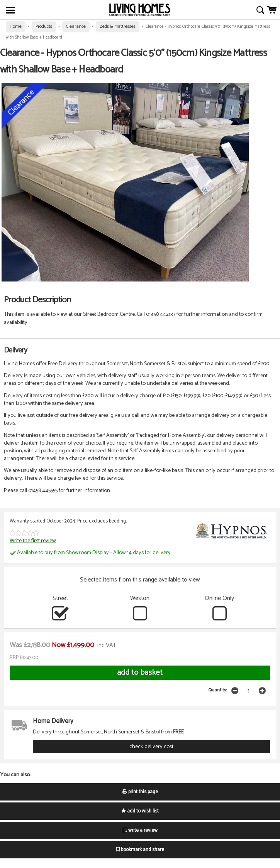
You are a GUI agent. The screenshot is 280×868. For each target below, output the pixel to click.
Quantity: (218, 690)
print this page (140, 792)
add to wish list (140, 811)
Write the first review (33, 541)
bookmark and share (140, 850)
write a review (140, 830)
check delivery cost (151, 747)
